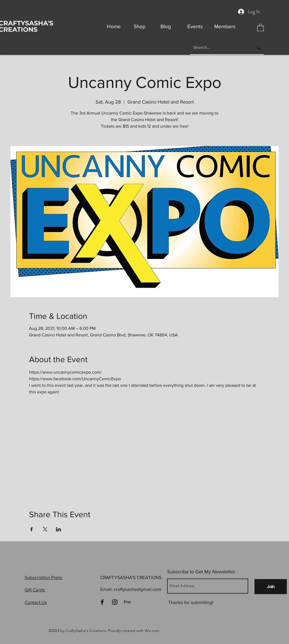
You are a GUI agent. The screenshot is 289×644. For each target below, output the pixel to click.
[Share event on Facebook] (32, 529)
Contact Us (36, 602)
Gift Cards (35, 590)
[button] (261, 27)
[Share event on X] (45, 529)
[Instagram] (115, 602)
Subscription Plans (43, 577)
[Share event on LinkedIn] (58, 529)
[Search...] (219, 48)
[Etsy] (127, 602)
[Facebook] (102, 602)
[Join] (271, 587)
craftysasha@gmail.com (138, 589)
